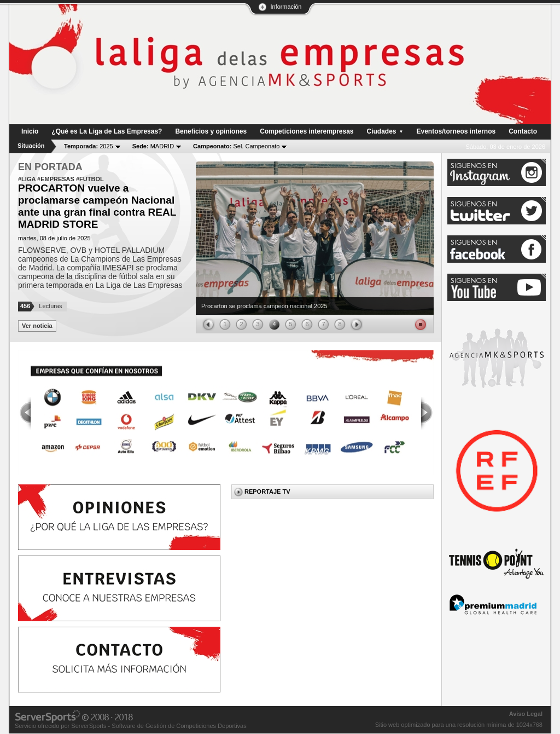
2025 (89, 146)
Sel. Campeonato (236, 146)
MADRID (153, 146)
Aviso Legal (526, 714)
